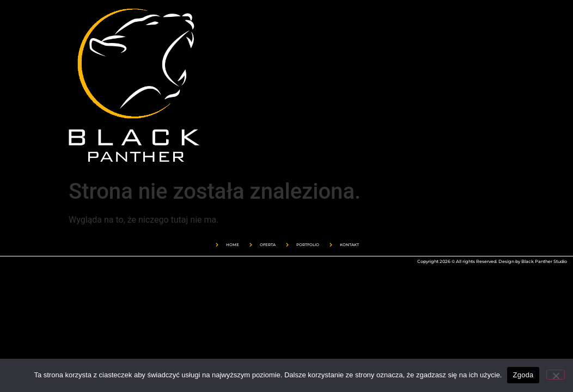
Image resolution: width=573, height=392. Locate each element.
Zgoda (523, 375)
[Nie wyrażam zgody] (556, 375)
